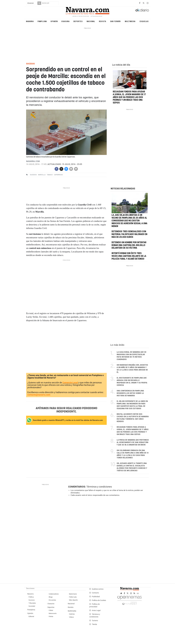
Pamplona (42, 21)
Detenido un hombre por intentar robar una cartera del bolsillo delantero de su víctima (129, 245)
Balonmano (73, 594)
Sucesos (32, 600)
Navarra (30, 21)
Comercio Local (70, 383)
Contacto (95, 593)
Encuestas (52, 600)
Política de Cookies (99, 600)
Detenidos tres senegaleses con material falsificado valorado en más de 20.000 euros (129, 234)
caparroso (58, 175)
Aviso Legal (96, 610)
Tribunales (32, 603)
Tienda (94, 624)
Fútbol (51, 610)
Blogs (51, 597)
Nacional (91, 21)
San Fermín (115, 21)
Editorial (31, 616)
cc (138, 593)
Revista (103, 21)
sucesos (33, 175)
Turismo (95, 621)
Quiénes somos (98, 589)
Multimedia (130, 21)
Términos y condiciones (99, 487)
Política (31, 597)
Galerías (72, 614)
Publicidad (96, 597)
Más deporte (73, 600)
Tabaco (50, 175)
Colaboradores (54, 594)
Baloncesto (53, 613)
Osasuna (65, 21)
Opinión (54, 21)
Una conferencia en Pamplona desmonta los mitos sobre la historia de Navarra (130, 393)
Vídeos (71, 617)
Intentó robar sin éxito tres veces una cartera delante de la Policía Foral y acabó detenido (129, 256)
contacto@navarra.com (39, 395)
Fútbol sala (73, 597)
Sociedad (32, 606)
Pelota (51, 616)
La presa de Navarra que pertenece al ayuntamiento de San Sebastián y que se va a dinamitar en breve (133, 442)
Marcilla (42, 175)
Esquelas (144, 21)
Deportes (78, 21)
